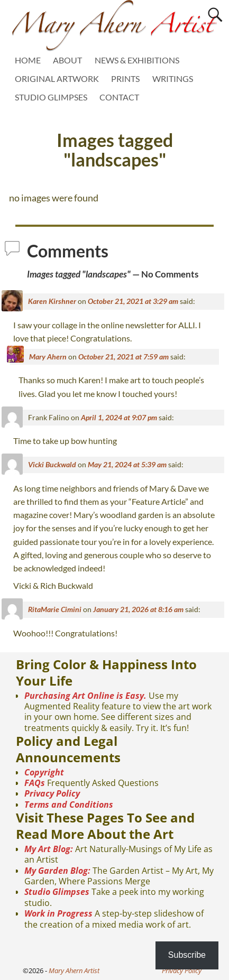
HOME (28, 60)
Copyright (44, 772)
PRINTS (125, 78)
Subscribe (187, 955)
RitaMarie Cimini (55, 609)
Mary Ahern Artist (74, 970)
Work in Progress (58, 913)
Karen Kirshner (52, 301)
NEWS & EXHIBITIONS (137, 60)
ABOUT (67, 60)
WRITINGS (173, 78)
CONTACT (119, 97)
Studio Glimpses (57, 892)
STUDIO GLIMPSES (51, 97)
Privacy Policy (52, 793)
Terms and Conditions (69, 805)
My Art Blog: (49, 849)
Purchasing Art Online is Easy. (85, 696)
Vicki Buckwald (52, 464)
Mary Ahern (48, 357)
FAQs (35, 783)
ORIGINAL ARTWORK (57, 78)
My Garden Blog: (57, 871)
